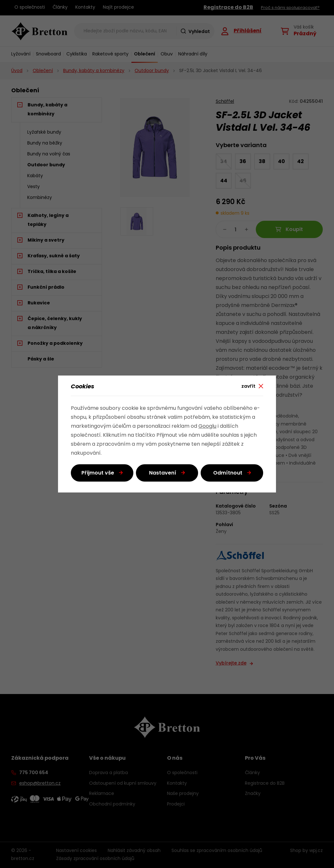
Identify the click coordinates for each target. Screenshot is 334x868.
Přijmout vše (98, 473)
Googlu (207, 426)
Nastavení (163, 473)
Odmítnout (228, 473)
